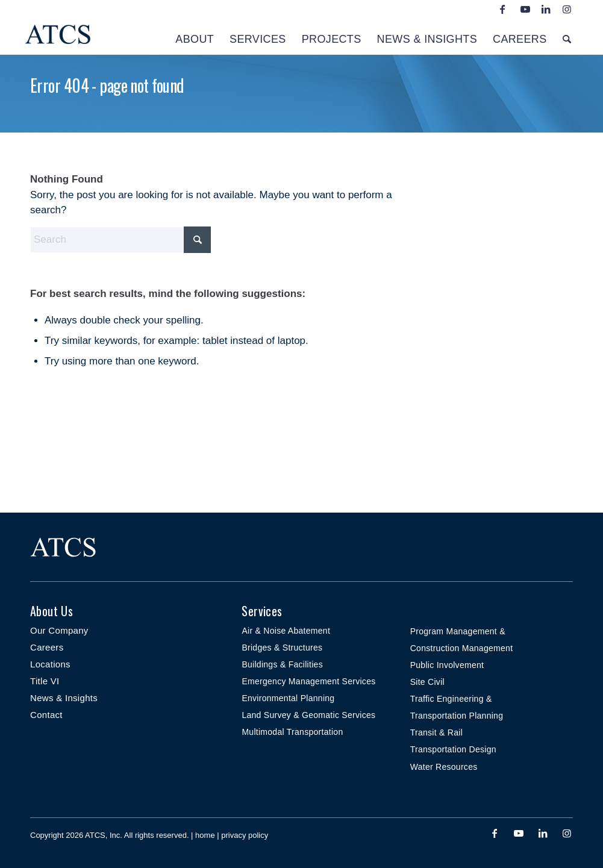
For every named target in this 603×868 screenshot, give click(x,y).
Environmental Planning (288, 698)
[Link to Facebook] (502, 9)
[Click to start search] (197, 240)
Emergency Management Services (308, 681)
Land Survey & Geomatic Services (308, 715)
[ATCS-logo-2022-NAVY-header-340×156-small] (114, 36)
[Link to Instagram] (566, 9)
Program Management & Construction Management (462, 640)
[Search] (567, 36)
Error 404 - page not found (107, 85)
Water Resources (444, 767)
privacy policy (245, 835)
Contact (46, 715)
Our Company (59, 630)
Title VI (45, 681)
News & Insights (64, 698)
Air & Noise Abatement (286, 631)
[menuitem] (195, 36)
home (205, 835)
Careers (47, 647)
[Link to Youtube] (523, 9)
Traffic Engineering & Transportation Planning (457, 707)
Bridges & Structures (282, 648)
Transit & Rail (436, 732)
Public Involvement (447, 665)
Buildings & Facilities (282, 664)
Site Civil (427, 682)
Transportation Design (453, 749)
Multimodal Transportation (292, 732)
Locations (50, 664)
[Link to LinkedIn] (545, 9)
